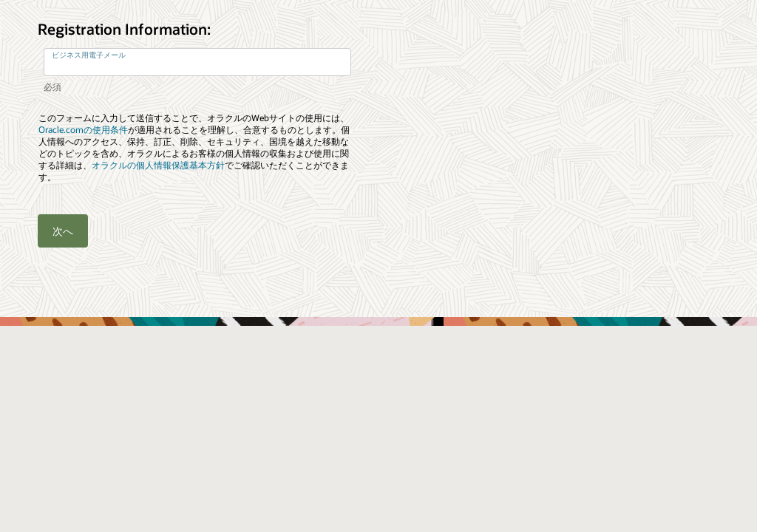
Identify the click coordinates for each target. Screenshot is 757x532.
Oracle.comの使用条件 (83, 130)
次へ (63, 231)
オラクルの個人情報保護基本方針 (158, 165)
